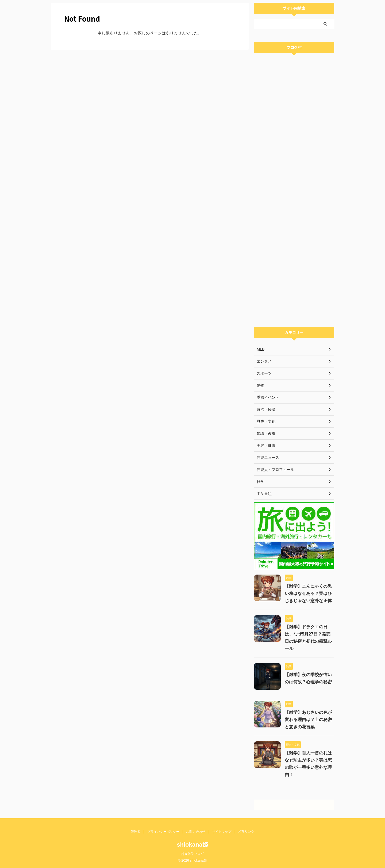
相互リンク (246, 832)
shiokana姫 (192, 845)
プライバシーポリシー (163, 832)
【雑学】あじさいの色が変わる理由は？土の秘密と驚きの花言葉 (308, 720)
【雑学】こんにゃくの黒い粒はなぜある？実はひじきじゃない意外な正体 (308, 593)
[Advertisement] (294, 244)
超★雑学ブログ (192, 854)
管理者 (136, 832)
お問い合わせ (196, 832)
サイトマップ (222, 832)
